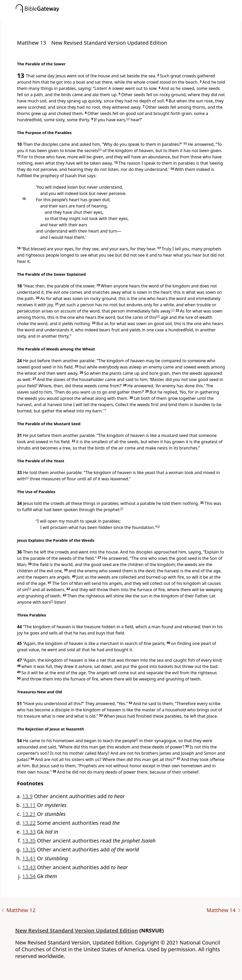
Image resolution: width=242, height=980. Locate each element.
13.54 (29, 876)
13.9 (27, 796)
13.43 (29, 867)
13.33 (29, 832)
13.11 (29, 805)
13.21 (29, 814)
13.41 (29, 858)
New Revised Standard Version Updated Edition (77, 930)
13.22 (29, 823)
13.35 (29, 841)
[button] (129, 18)
